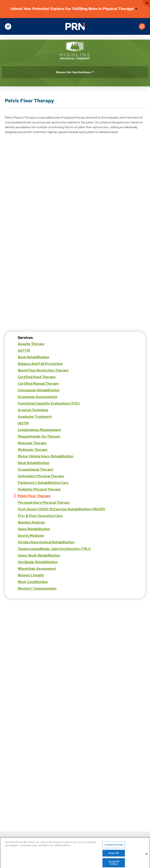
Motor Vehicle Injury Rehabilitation (46, 456)
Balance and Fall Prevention (40, 364)
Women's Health (31, 575)
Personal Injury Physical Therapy (44, 503)
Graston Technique (33, 410)
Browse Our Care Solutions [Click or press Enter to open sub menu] (74, 72)
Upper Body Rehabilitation (39, 555)
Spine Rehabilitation (34, 529)
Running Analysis (31, 522)
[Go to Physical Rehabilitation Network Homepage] (75, 26)
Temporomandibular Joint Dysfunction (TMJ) (54, 549)
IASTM (23, 423)
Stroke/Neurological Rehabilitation (46, 542)
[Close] (146, 856)
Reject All (114, 855)
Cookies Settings (114, 846)
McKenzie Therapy (33, 450)
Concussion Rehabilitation (39, 390)
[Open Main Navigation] (8, 26)
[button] (142, 26)
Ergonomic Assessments (38, 397)
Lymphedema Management (39, 430)
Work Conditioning (33, 582)
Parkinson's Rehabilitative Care (43, 483)
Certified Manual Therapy (38, 384)
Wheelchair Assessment (37, 569)
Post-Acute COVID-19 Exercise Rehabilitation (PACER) (61, 509)
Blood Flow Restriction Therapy (43, 370)
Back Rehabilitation (33, 357)
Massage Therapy (32, 443)
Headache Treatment (35, 417)
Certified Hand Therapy (37, 377)
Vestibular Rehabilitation (38, 562)
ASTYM (24, 350)
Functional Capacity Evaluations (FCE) (49, 403)
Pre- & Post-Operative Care (40, 516)
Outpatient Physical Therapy (41, 476)
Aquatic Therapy (31, 344)
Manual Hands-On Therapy (39, 436)
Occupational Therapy (36, 469)
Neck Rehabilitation (34, 463)
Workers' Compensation (37, 588)
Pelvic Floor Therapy (34, 496)
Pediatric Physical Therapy (39, 489)
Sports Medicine (31, 536)
